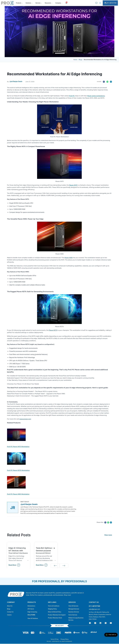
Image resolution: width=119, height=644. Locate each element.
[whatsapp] (107, 82)
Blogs (80, 60)
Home (75, 60)
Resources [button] (48, 3)
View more (108, 535)
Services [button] (38, 3)
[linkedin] (111, 82)
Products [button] (19, 3)
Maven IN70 (73, 185)
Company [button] (58, 3)
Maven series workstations (96, 96)
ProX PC (72, 96)
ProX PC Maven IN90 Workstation (18, 494)
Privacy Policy (65, 639)
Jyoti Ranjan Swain (16, 81)
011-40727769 (110, 3)
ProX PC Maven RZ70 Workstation (18, 470)
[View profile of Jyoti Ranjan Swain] (13, 508)
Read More (14, 565)
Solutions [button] (28, 3)
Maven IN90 (68, 258)
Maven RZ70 (53, 330)
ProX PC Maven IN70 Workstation (18, 447)
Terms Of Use (54, 639)
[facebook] (103, 82)
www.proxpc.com (25, 419)
